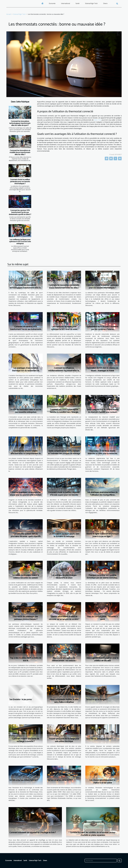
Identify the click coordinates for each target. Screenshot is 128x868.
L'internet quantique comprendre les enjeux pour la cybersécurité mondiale (26, 494)
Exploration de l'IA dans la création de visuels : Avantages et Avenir (102, 369)
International (65, 3)
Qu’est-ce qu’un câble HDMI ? (60, 780)
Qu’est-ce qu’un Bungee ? (97, 700)
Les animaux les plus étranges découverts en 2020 (64, 577)
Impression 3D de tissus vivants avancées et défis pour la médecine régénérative (102, 454)
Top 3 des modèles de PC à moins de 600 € (26, 659)
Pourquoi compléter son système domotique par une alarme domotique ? (102, 578)
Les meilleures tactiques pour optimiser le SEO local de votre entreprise (20, 242)
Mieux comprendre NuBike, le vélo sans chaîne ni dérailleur (64, 701)
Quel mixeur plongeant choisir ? (99, 739)
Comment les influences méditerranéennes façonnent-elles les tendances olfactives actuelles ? (64, 371)
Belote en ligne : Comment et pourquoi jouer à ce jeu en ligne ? (102, 535)
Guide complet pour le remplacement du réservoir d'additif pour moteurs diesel (102, 412)
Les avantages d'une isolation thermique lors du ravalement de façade (26, 371)
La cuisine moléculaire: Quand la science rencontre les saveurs (26, 577)
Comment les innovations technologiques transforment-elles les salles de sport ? (20, 123)
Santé (77, 3)
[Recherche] (101, 861)
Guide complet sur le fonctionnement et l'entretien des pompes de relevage (64, 452)
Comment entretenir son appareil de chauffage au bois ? (33, 833)
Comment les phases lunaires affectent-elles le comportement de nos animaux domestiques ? (26, 454)
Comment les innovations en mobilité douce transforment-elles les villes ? (20, 153)
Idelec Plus (98, 120)
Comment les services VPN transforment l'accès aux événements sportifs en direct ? (20, 212)
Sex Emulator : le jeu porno (21, 700)
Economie (52, 3)
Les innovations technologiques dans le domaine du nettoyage (64, 535)
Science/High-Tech (91, 3)
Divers (105, 3)
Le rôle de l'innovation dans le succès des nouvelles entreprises (26, 411)
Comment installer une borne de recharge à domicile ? (26, 740)
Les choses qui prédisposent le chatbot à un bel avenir (102, 782)
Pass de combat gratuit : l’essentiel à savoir (102, 618)
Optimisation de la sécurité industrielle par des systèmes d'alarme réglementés (102, 329)
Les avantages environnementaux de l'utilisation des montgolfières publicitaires (102, 495)
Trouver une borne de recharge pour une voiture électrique (64, 740)
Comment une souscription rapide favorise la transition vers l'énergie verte (64, 412)
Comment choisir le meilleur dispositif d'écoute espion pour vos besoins (64, 494)
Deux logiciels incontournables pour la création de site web (102, 659)
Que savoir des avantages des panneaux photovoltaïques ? (26, 618)
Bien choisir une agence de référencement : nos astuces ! (64, 659)
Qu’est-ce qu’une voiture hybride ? (24, 780)
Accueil (9, 14)
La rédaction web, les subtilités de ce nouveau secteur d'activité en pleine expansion (93, 834)
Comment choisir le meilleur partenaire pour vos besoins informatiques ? (20, 182)
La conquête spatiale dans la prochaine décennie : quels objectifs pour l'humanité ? (26, 537)
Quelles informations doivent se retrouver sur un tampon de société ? (64, 618)
